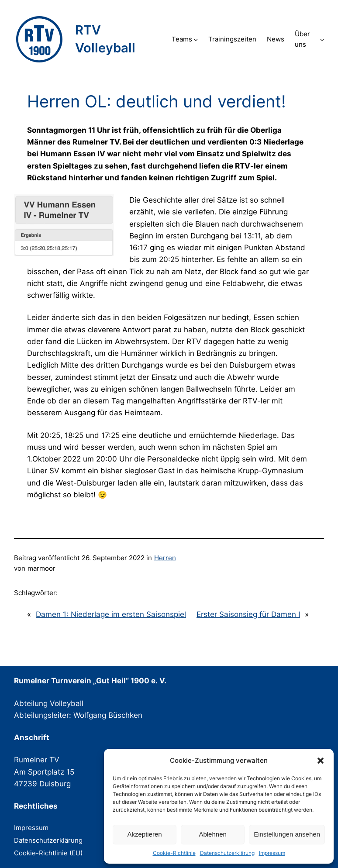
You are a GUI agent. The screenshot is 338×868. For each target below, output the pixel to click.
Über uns (302, 39)
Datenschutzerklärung (227, 853)
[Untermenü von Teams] (196, 40)
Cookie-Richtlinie (174, 853)
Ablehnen (212, 834)
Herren (165, 558)
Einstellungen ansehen (287, 834)
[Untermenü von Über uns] (322, 40)
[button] (321, 761)
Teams (182, 39)
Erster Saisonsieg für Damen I (248, 614)
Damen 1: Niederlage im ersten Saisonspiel (111, 614)
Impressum (272, 853)
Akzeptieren (144, 834)
